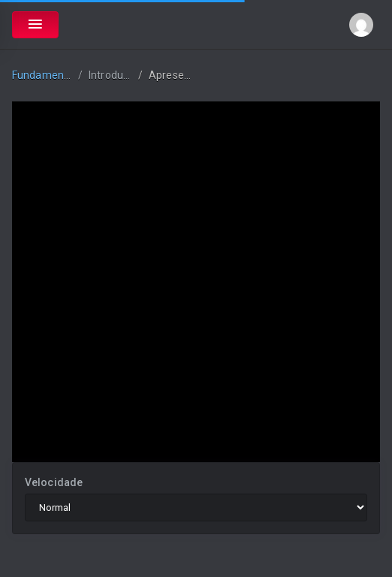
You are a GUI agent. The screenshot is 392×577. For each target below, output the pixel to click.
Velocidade (54, 482)
